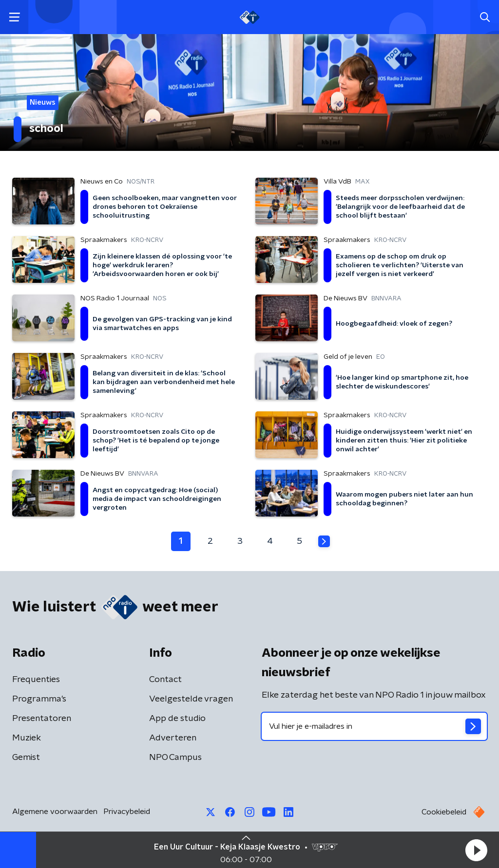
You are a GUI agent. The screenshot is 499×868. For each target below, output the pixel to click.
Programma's (39, 699)
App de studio (177, 719)
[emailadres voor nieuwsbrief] (374, 726)
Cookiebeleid (444, 812)
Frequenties (36, 680)
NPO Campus (175, 757)
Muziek (27, 738)
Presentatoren (42, 719)
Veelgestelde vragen (191, 699)
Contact (165, 680)
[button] (476, 850)
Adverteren (173, 738)
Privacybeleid (127, 812)
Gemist (26, 757)
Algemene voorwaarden (55, 812)
